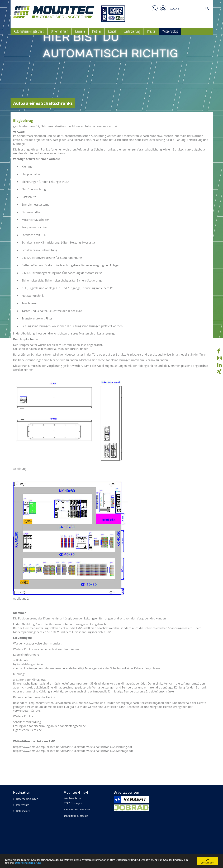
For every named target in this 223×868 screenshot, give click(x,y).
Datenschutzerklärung (28, 863)
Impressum (23, 805)
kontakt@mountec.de (76, 816)
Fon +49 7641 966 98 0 (77, 809)
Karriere (80, 31)
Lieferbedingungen (27, 799)
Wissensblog (170, 31)
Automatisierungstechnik (29, 31)
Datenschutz (23, 811)
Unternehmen (60, 31)
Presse (151, 31)
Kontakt (113, 31)
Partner (97, 31)
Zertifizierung (132, 31)
